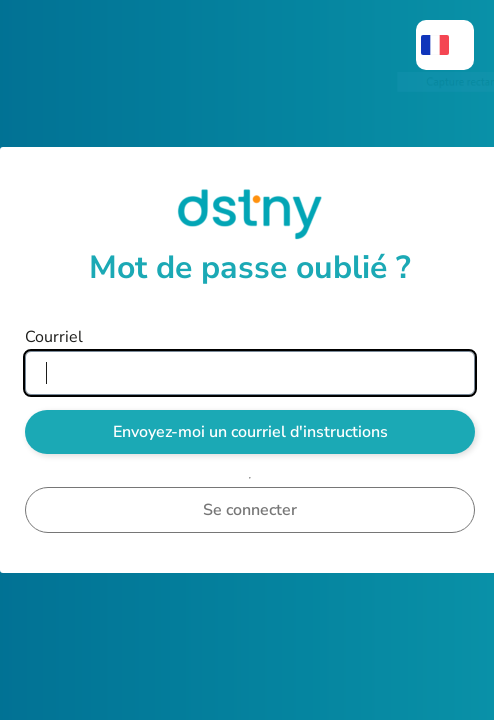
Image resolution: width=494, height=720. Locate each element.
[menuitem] (445, 45)
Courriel (54, 337)
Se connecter (250, 510)
